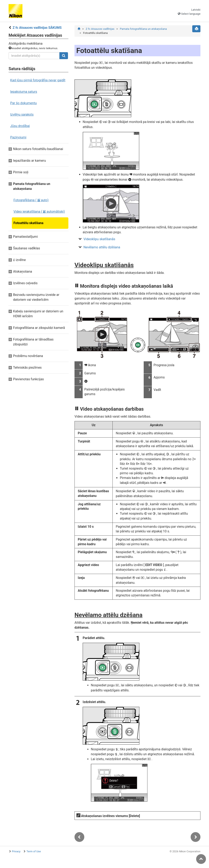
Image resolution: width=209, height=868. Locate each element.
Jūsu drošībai (20, 126)
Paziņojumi (18, 137)
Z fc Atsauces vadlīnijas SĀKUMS (37, 28)
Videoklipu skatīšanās (99, 239)
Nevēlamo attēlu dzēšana (102, 247)
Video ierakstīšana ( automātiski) (39, 212)
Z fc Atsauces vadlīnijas (100, 29)
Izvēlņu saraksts (22, 114)
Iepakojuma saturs (24, 92)
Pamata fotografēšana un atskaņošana (143, 29)
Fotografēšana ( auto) (31, 200)
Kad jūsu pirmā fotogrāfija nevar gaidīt (38, 80)
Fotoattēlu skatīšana (28, 223)
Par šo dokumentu (23, 103)
